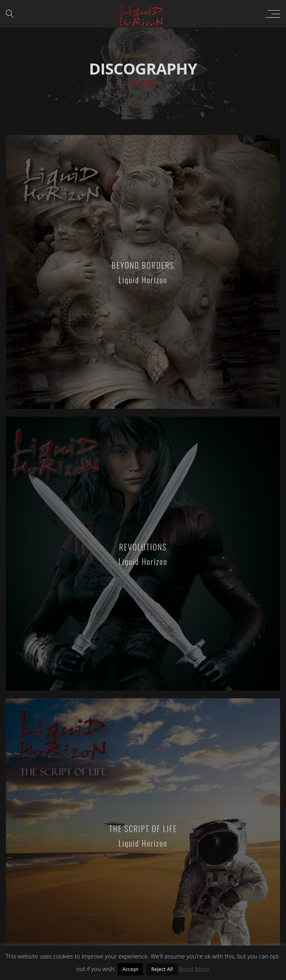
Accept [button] (130, 969)
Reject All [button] (162, 969)
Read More (194, 969)
